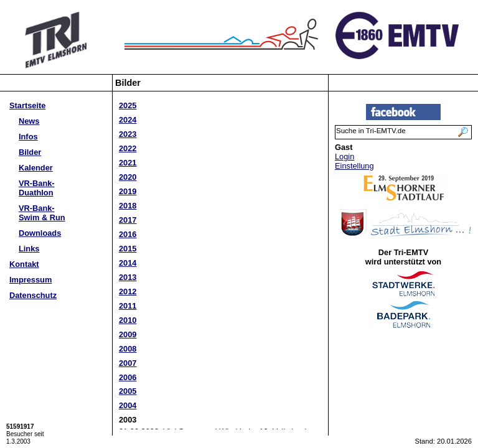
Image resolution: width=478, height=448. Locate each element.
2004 (128, 405)
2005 (128, 391)
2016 (128, 234)
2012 (128, 292)
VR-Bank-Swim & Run (42, 213)
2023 (128, 134)
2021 (128, 163)
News (29, 121)
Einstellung (354, 166)
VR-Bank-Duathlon (37, 188)
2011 (128, 306)
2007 (128, 363)
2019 (128, 191)
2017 (128, 220)
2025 (128, 105)
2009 (128, 334)
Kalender (36, 168)
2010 (128, 320)
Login (344, 156)
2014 (128, 263)
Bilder (30, 152)
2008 (128, 349)
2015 (128, 249)
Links (29, 249)
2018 (128, 206)
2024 (128, 120)
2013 (128, 277)
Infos (28, 137)
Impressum (30, 280)
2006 (128, 377)
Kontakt (24, 264)
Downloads (40, 233)
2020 (128, 177)
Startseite (27, 105)
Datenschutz (33, 295)
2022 (128, 148)
